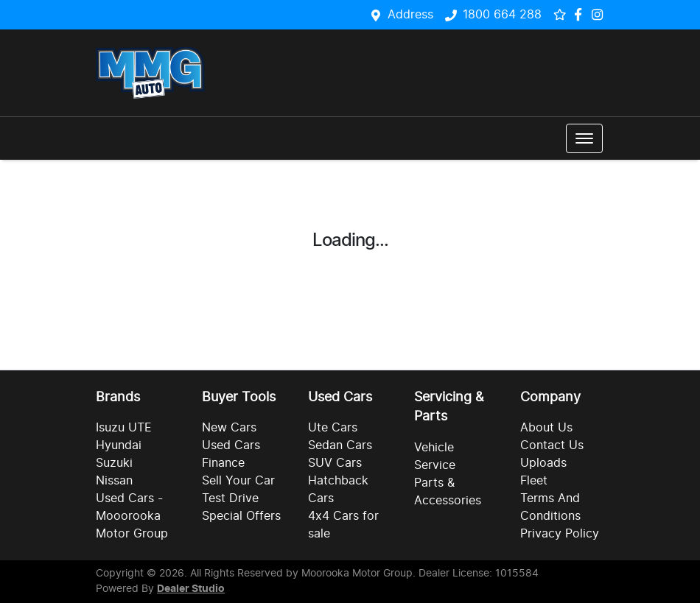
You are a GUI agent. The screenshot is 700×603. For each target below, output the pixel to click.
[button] (584, 138)
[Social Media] (581, 14)
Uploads (543, 463)
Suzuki (114, 463)
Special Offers (241, 516)
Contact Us (552, 445)
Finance (223, 463)
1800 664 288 (502, 15)
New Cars (229, 428)
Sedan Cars (340, 445)
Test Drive (230, 498)
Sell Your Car (238, 481)
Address (410, 15)
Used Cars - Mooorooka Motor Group (132, 516)
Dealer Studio (191, 589)
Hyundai (119, 445)
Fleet (534, 481)
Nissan (114, 481)
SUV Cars (335, 463)
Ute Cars (333, 428)
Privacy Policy (560, 534)
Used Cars (231, 445)
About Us (546, 428)
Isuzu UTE (124, 428)
